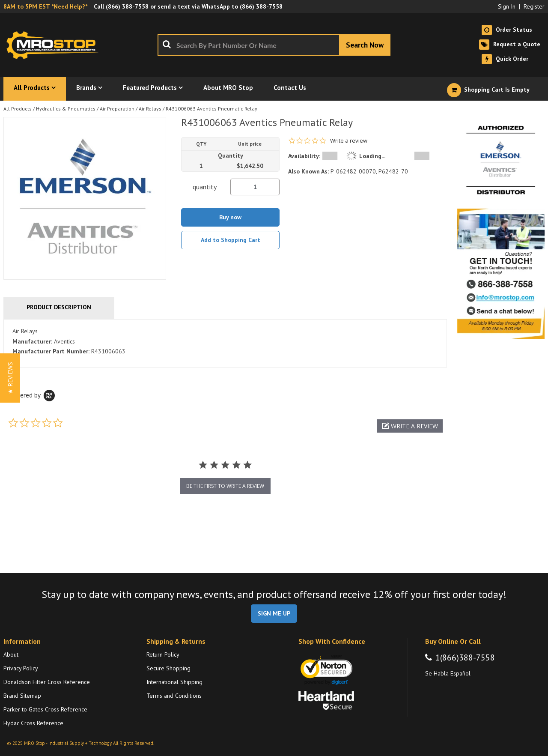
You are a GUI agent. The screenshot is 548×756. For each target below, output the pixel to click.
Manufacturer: (32, 341)
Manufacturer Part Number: (51, 351)
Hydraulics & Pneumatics (66, 109)
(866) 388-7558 (127, 6)
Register (534, 6)
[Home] (55, 45)
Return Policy (163, 654)
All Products (18, 109)
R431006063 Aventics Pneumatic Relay (211, 109)
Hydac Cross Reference (33, 723)
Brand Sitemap (22, 696)
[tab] (225, 344)
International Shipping (174, 682)
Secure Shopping (168, 668)
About (11, 654)
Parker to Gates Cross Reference (45, 709)
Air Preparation (117, 109)
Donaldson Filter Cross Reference (47, 682)
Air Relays (150, 109)
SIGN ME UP (274, 613)
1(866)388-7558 (465, 657)
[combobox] (274, 45)
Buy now (230, 217)
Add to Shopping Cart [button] (231, 240)
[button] (410, 426)
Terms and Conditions (174, 696)
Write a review (349, 141)
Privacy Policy (21, 668)
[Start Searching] (365, 45)
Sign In (507, 6)
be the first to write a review (225, 486)
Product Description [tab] (59, 307)
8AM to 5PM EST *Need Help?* (45, 6)
